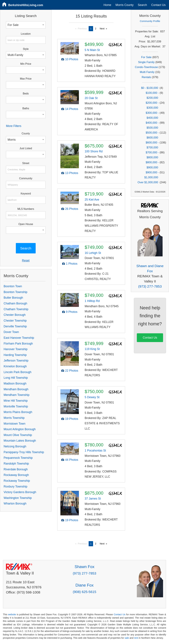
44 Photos (72, 460)
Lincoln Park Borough (17, 372)
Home (107, 5)
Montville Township (16, 406)
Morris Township (14, 418)
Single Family (146, 62)
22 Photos (72, 371)
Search (142, 5)
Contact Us (158, 5)
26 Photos (72, 209)
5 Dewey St (92, 397)
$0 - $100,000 (150, 88)
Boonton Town (13, 286)
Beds (26, 94)
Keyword (26, 194)
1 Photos (72, 264)
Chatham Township (16, 309)
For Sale (146, 57)
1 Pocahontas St (95, 451)
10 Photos (72, 59)
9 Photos (72, 312)
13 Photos (72, 173)
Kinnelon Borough (15, 366)
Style (26, 49)
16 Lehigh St (93, 253)
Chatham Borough (15, 303)
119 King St (92, 349)
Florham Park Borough (18, 344)
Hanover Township (16, 349)
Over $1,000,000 (148, 182)
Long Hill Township (16, 378)
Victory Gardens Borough (20, 492)
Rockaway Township (17, 481)
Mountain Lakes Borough (20, 441)
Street (26, 163)
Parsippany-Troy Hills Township (24, 452)
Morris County (125, 5)
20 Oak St (91, 98)
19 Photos (72, 419)
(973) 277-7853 (150, 286)
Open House (26, 224)
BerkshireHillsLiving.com (26, 5)
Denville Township (15, 326)
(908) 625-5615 (84, 592)
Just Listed (26, 148)
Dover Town (11, 332)
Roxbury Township (15, 487)
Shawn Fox (84, 567)
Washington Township (18, 498)
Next (102, 29)
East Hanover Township (19, 338)
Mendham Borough (16, 389)
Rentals (146, 77)
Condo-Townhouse (146, 67)
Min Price (26, 64)
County (26, 133)
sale (127, 638)
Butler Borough (13, 298)
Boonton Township (15, 292)
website (12, 614)
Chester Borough (15, 315)
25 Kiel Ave (92, 200)
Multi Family (147, 72)
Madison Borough (15, 383)
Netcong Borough (15, 446)
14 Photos (72, 109)
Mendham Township (17, 395)
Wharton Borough (15, 504)
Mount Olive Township (18, 435)
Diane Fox (84, 585)
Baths (26, 108)
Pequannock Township (18, 458)
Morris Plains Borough (18, 412)
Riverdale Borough (16, 469)
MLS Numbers (26, 209)
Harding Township (15, 355)
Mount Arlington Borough (20, 429)
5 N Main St (92, 50)
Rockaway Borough (16, 475)
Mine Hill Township (16, 401)
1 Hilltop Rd (92, 301)
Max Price (26, 79)
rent (136, 638)
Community (26, 178)
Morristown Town (15, 424)
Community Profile (150, 21)
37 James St (93, 499)
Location (26, 34)
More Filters (14, 126)
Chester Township (15, 321)
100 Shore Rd (94, 151)
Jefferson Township (16, 361)
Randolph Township (16, 464)
